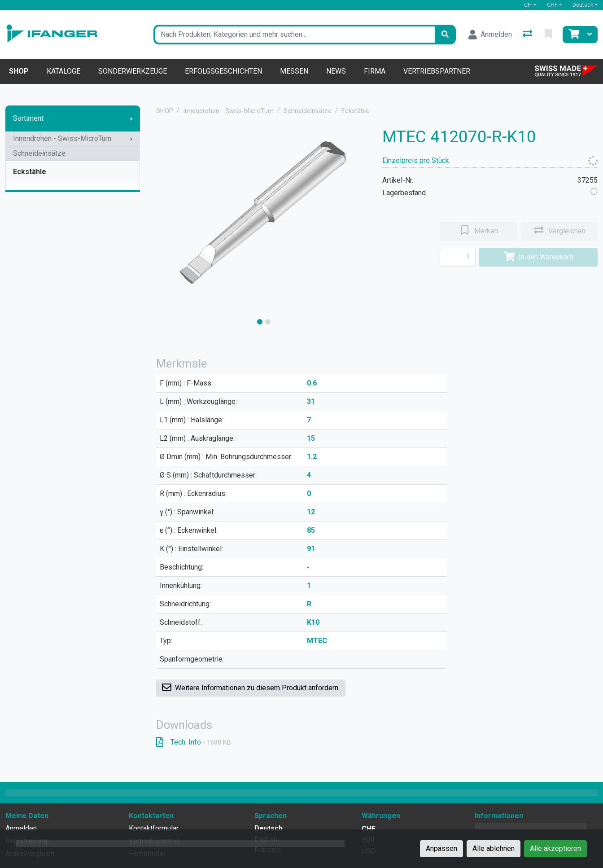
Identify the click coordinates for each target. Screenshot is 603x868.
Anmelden (21, 828)
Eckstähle (30, 172)
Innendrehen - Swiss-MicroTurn (62, 138)
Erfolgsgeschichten (223, 71)
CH (528, 5)
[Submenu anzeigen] (131, 118)
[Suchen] (445, 35)
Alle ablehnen (494, 848)
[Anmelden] (490, 35)
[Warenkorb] (573, 35)
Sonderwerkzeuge (133, 71)
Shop (19, 71)
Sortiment (28, 118)
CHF (552, 5)
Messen (294, 71)
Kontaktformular (154, 828)
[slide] (260, 322)
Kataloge (63, 71)
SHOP (165, 111)
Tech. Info (194, 742)
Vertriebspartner (437, 71)
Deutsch (583, 5)
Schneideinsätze (39, 153)
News (336, 71)
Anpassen (441, 848)
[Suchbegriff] (294, 35)
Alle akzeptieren (555, 848)
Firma (375, 71)
